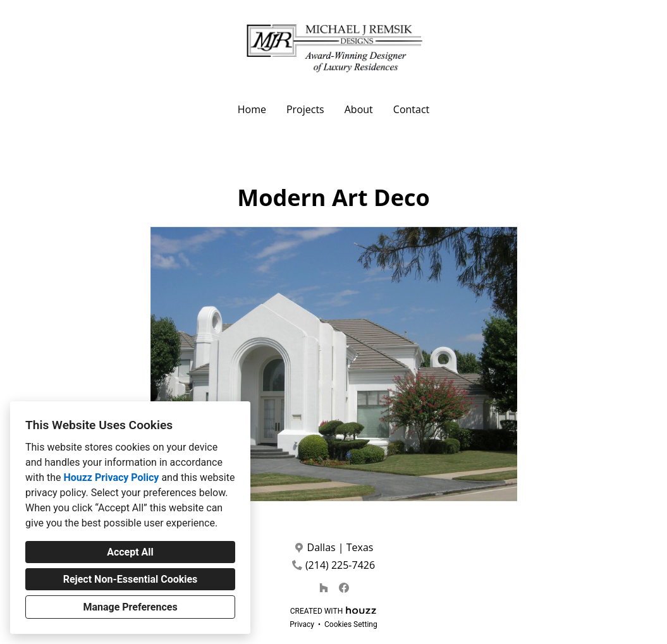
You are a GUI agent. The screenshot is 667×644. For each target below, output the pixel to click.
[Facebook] (344, 588)
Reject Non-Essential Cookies (131, 579)
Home (252, 109)
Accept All (130, 552)
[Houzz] (324, 588)
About (359, 109)
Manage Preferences (130, 607)
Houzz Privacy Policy (111, 477)
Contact (411, 109)
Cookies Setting (351, 624)
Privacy (302, 624)
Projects (305, 109)
